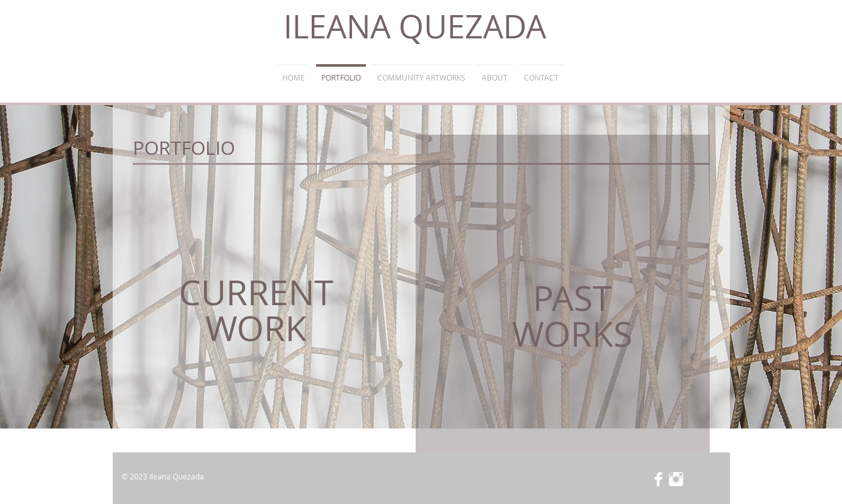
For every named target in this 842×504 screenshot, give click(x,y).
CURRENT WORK (256, 310)
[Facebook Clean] (658, 479)
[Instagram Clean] (676, 479)
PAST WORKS (572, 316)
